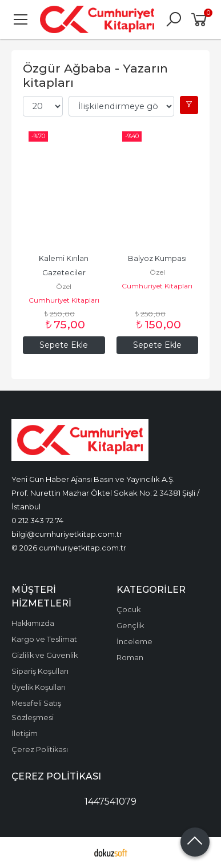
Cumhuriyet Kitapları (64, 300)
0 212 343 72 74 (37, 520)
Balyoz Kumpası (157, 258)
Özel (64, 286)
